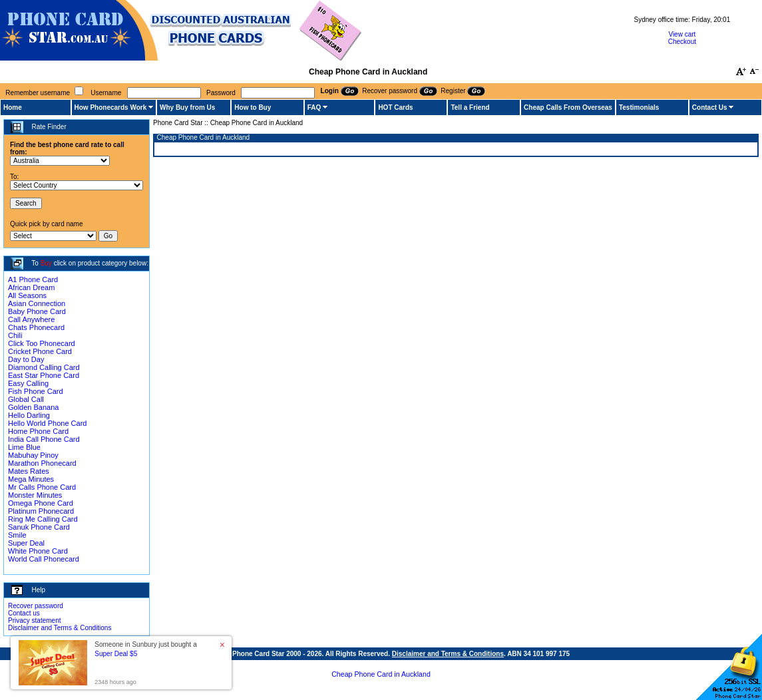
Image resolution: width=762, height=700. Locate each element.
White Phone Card (38, 551)
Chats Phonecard (36, 327)
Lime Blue (24, 447)
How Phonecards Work (111, 107)
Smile (17, 535)
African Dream (31, 287)
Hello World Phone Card (47, 423)
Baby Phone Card (37, 311)
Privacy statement (34, 620)
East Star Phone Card (44, 375)
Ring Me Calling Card (43, 519)
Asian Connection (37, 303)
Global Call (26, 399)
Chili (15, 335)
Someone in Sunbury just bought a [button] (145, 649)
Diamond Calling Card (44, 367)
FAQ (314, 107)
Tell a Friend (470, 107)
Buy (46, 263)
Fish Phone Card (36, 391)
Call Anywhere (31, 319)
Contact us (24, 613)
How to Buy (253, 107)
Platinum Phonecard (41, 511)
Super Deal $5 (116, 654)
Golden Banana (33, 407)
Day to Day (26, 359)
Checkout (682, 42)
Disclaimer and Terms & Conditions (60, 628)
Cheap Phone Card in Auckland (381, 674)
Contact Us (710, 107)
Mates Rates (29, 471)
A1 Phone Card (33, 279)
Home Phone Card (38, 431)
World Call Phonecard (44, 559)
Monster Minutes (35, 495)
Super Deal (26, 543)
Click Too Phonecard (42, 343)
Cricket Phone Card (40, 351)
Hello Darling (29, 415)
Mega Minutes (31, 479)
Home (13, 107)
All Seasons (27, 295)
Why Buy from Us (187, 107)
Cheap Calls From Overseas (568, 107)
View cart (682, 34)
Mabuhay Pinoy (33, 455)
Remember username (38, 93)
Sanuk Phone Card (39, 527)
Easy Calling (28, 383)
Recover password (36, 606)
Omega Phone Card (41, 503)
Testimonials (639, 107)
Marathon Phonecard (42, 463)
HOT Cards (395, 107)
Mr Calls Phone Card (42, 487)
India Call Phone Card (44, 439)
